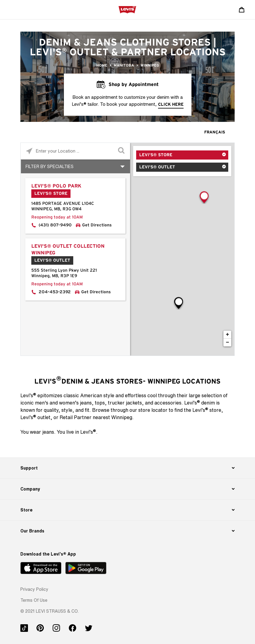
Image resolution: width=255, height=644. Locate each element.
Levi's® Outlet (157, 167)
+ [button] (227, 335)
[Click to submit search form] (122, 151)
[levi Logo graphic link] (127, 9)
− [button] (227, 343)
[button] (34, 589)
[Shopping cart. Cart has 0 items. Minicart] (242, 10)
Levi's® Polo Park (56, 186)
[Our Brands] (127, 531)
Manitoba (124, 65)
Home (102, 65)
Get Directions (97, 225)
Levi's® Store (156, 155)
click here (171, 105)
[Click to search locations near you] (29, 151)
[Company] (127, 489)
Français (215, 132)
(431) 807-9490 (55, 225)
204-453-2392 (55, 292)
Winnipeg (150, 65)
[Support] (127, 468)
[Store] (127, 510)
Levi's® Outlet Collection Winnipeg (68, 250)
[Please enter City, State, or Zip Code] (75, 151)
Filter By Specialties (50, 166)
